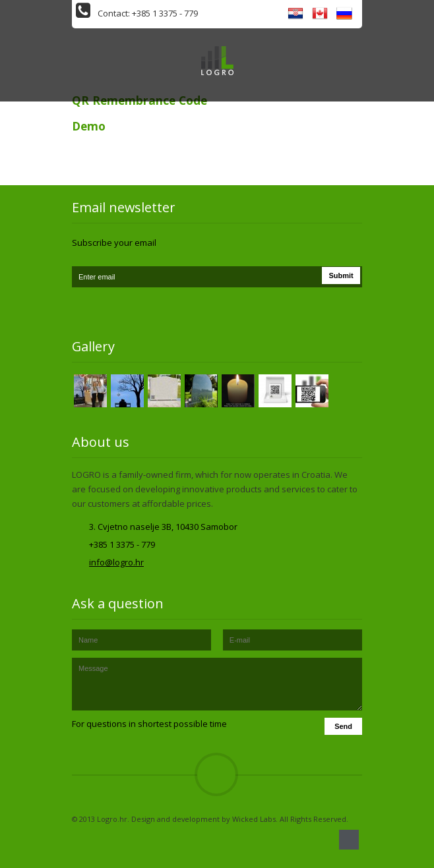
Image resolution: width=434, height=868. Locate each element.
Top (216, 774)
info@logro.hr (116, 562)
